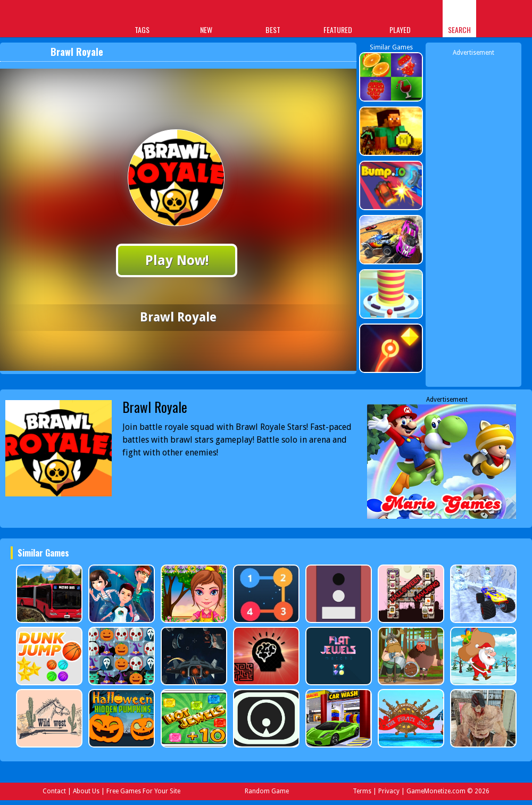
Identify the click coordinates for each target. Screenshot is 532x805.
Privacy (389, 791)
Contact (54, 791)
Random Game (267, 791)
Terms (362, 791)
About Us (86, 791)
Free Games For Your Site (143, 791)
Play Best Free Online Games (43, 20)
